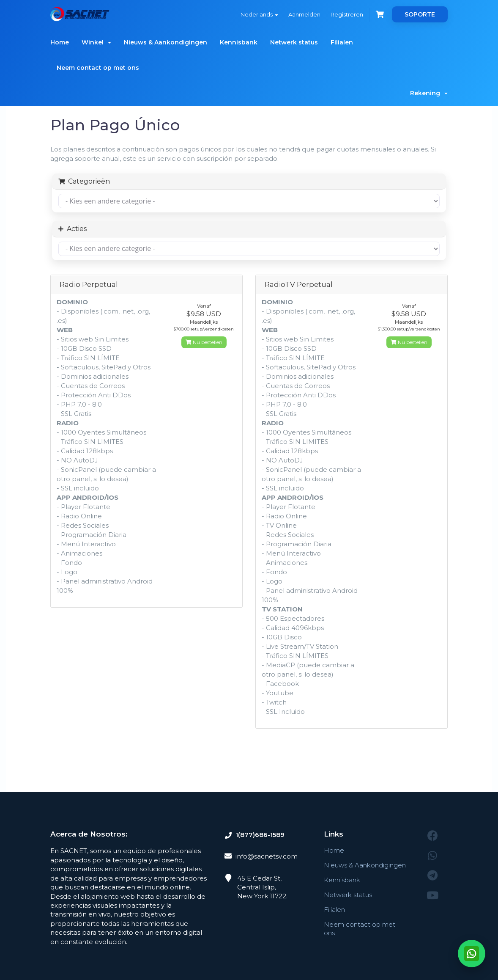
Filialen (342, 42)
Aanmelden (304, 14)
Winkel (96, 42)
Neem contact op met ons (98, 68)
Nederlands (259, 14)
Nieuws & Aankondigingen (166, 42)
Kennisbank (239, 42)
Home (60, 42)
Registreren (347, 14)
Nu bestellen (204, 342)
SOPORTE (420, 14)
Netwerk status (294, 42)
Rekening (429, 93)
